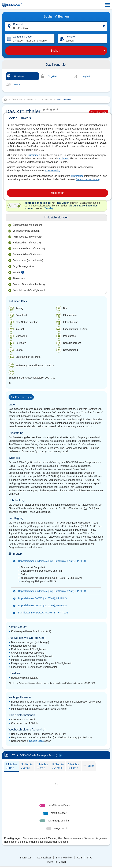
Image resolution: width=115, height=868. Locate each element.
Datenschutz (44, 858)
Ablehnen (64, 159)
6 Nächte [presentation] (73, 766)
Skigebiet (52, 76)
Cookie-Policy (53, 171)
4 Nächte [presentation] (42, 766)
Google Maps (36, 741)
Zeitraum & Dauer (23, 37)
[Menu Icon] (107, 5)
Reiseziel (18, 24)
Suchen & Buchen (56, 16)
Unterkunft (19, 76)
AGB (80, 858)
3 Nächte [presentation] (27, 766)
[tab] (11, 766)
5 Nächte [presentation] (58, 766)
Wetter (17, 85)
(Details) (48, 208)
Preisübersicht (99, 112)
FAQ (90, 858)
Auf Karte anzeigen (21, 397)
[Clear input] (104, 26)
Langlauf (86, 76)
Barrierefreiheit (64, 858)
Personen (71, 37)
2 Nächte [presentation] (11, 766)
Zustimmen (34, 155)
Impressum (77, 176)
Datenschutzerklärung (88, 179)
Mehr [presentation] (89, 766)
